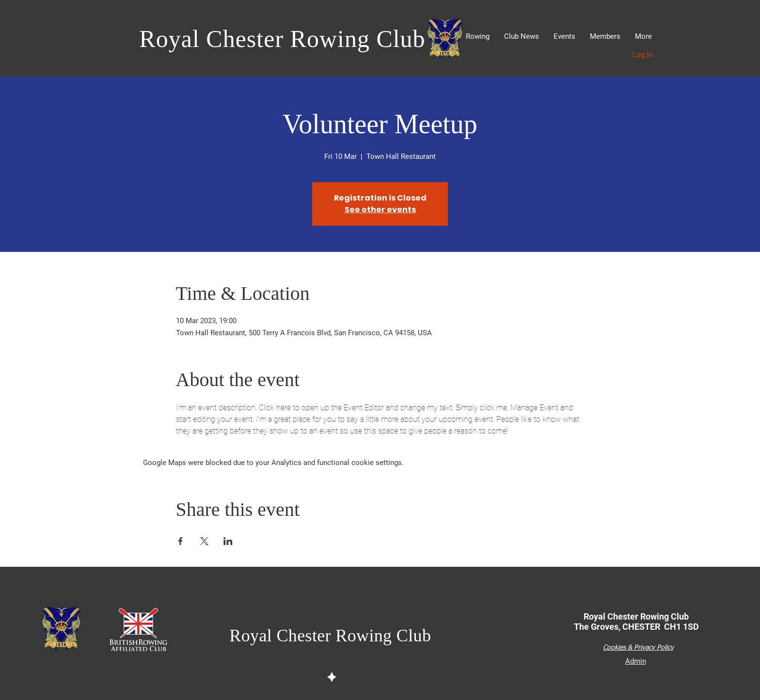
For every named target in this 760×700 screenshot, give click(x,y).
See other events (380, 210)
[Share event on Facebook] (181, 541)
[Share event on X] (204, 541)
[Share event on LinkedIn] (228, 541)
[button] (478, 37)
